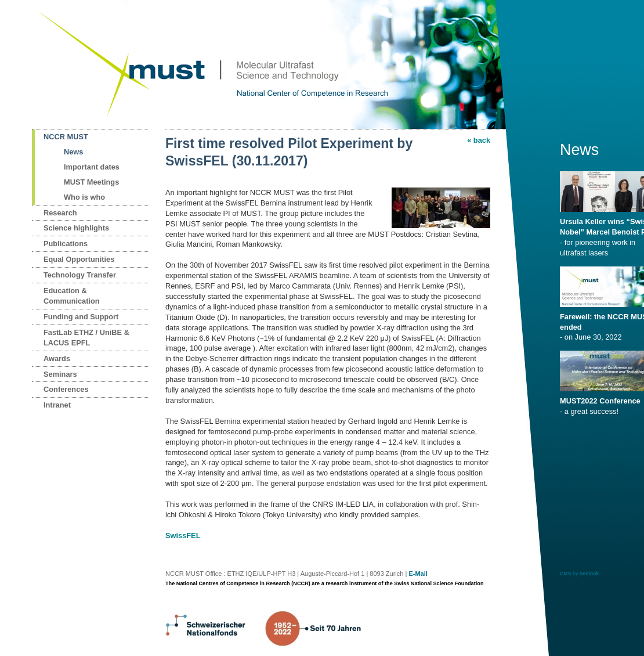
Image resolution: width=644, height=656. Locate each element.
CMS (566, 574)
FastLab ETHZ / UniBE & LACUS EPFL (86, 338)
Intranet (57, 405)
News (73, 152)
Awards (57, 358)
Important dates (92, 167)
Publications (66, 244)
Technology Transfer (80, 275)
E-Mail (418, 574)
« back (479, 140)
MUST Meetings (91, 182)
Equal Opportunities (79, 259)
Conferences (66, 389)
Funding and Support (81, 317)
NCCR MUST (66, 137)
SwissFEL (183, 536)
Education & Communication (72, 296)
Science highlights (76, 228)
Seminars (60, 374)
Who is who (84, 197)
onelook (589, 574)
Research (60, 213)
